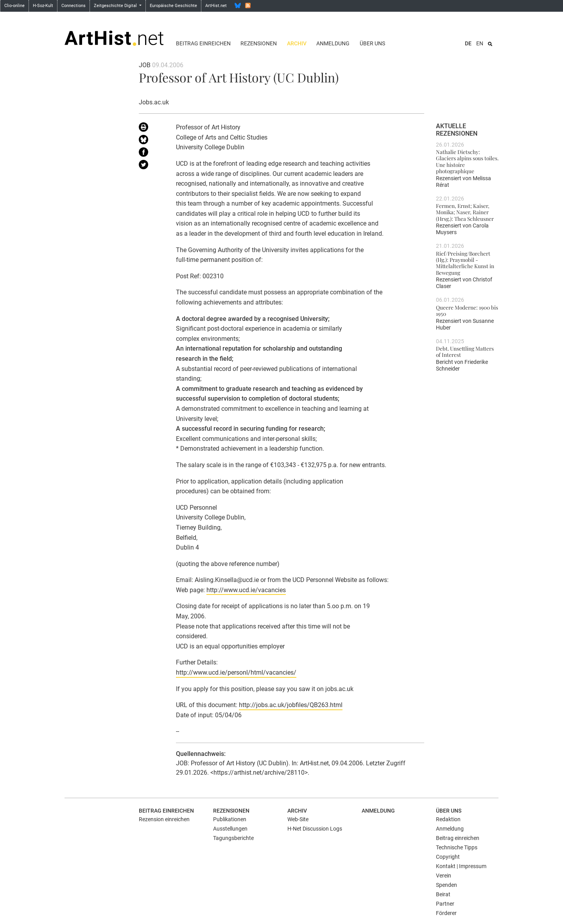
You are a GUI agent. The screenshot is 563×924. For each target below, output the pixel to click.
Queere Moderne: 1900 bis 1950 (467, 310)
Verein (444, 876)
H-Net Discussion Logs (315, 829)
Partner (445, 904)
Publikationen (230, 819)
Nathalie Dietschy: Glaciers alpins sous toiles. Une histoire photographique (467, 161)
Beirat (443, 894)
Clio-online (14, 6)
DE (468, 43)
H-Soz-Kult (43, 6)
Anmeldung (333, 43)
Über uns (372, 43)
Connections (74, 6)
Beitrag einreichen (203, 43)
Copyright (448, 857)
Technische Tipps (457, 847)
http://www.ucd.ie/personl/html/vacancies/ (236, 672)
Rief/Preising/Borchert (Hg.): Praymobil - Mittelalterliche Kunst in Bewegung (465, 263)
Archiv (297, 43)
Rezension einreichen (164, 819)
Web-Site (298, 819)
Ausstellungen (230, 829)
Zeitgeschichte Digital (116, 6)
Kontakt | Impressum (461, 866)
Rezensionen (259, 43)
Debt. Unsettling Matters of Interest (465, 351)
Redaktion (448, 819)
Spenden (446, 885)
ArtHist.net (216, 6)
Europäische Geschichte (173, 6)
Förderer (446, 913)
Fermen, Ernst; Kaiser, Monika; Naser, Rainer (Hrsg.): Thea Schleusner (465, 212)
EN (480, 43)
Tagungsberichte (233, 838)
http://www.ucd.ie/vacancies (246, 590)
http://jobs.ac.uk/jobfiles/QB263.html (291, 705)
